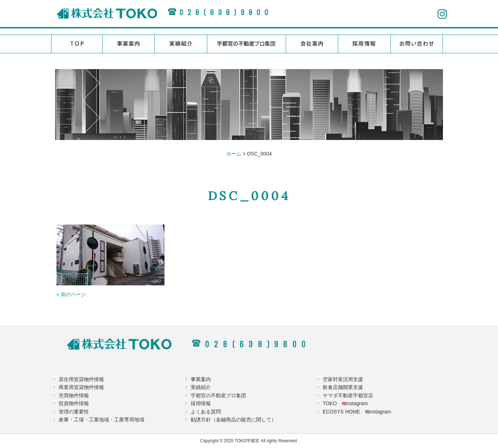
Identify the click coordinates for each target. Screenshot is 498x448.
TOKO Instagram (345, 403)
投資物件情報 (74, 403)
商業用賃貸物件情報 (81, 387)
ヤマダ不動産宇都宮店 (348, 395)
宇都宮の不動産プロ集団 (218, 395)
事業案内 (201, 379)
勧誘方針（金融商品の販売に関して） (234, 420)
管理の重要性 (74, 412)
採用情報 (201, 403)
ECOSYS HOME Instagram (357, 412)
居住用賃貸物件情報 (81, 379)
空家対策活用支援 (343, 379)
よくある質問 (206, 412)
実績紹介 (201, 387)
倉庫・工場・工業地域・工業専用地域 (101, 420)
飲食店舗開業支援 (343, 387)
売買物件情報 (74, 395)
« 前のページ (71, 294)
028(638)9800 (226, 12)
